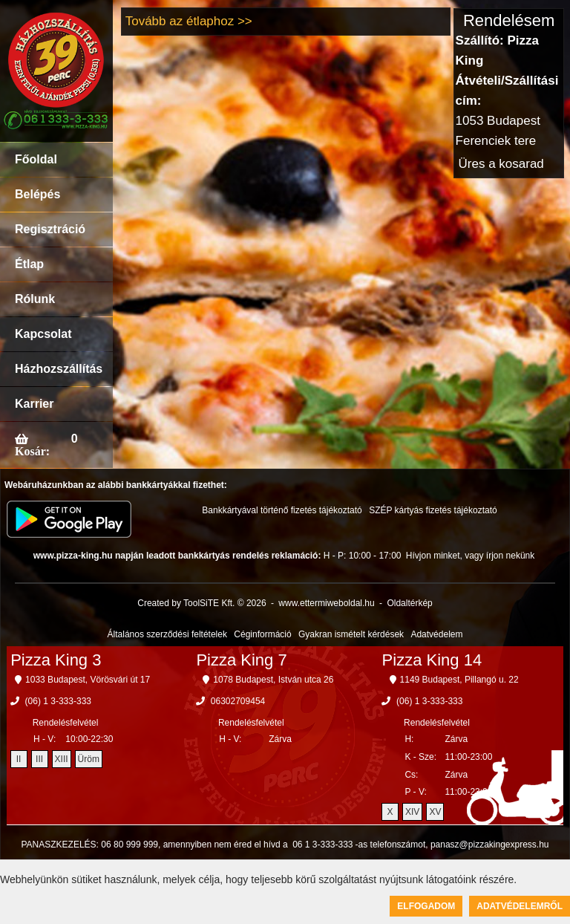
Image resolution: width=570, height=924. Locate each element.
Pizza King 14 (432, 660)
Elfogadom (426, 906)
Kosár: (32, 451)
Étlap (29, 264)
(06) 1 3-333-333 (58, 701)
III (39, 759)
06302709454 (238, 701)
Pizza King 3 (56, 660)
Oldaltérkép (409, 603)
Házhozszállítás (59, 369)
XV (435, 812)
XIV (412, 812)
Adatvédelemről (520, 906)
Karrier (34, 404)
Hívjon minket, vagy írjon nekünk (470, 556)
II (19, 759)
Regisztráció (50, 229)
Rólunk (35, 299)
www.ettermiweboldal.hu (326, 603)
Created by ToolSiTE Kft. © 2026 (202, 603)
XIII (62, 759)
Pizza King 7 (241, 660)
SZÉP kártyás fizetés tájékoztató (433, 510)
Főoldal (36, 159)
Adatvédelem (436, 634)
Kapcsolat (43, 334)
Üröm (89, 759)
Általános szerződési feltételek (167, 634)
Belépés (37, 194)
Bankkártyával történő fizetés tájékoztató (282, 510)
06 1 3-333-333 (322, 845)
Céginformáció (262, 634)
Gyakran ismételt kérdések (351, 634)
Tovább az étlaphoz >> (189, 21)
